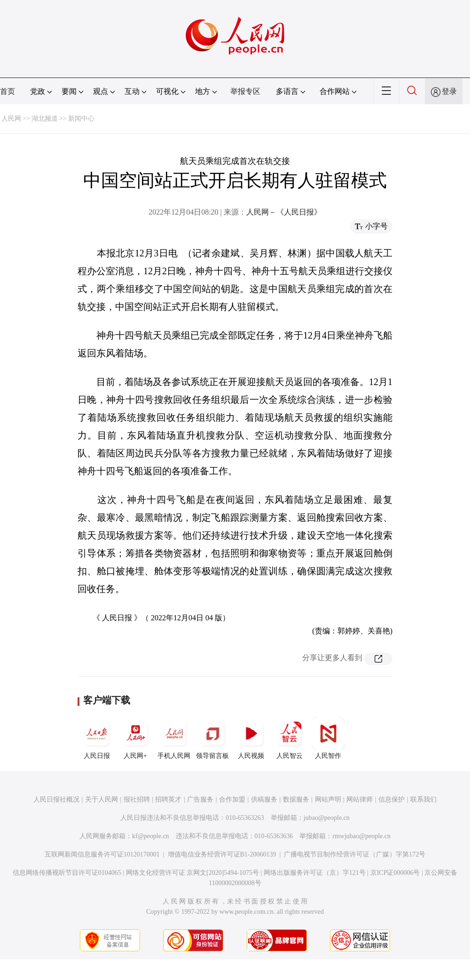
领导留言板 (212, 738)
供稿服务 (264, 799)
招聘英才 (168, 799)
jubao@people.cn (327, 818)
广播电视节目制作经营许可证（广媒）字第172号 (355, 854)
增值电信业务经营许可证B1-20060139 (222, 854)
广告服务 (200, 799)
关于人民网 (102, 799)
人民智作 (328, 738)
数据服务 (296, 799)
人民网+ (135, 738)
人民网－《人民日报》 (284, 212)
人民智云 (290, 738)
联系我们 (423, 799)
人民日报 (97, 738)
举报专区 (245, 91)
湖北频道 (45, 119)
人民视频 (251, 738)
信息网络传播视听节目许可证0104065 (67, 873)
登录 (449, 91)
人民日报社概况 (56, 799)
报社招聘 (137, 799)
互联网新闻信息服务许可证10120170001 (102, 854)
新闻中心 (81, 119)
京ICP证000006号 (395, 873)
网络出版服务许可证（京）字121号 (315, 873)
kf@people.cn (151, 836)
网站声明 (328, 799)
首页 (8, 91)
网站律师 (360, 799)
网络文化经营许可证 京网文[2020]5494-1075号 (193, 873)
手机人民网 (174, 738)
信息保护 (392, 799)
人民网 (11, 119)
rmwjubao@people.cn (361, 836)
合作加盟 (232, 799)
